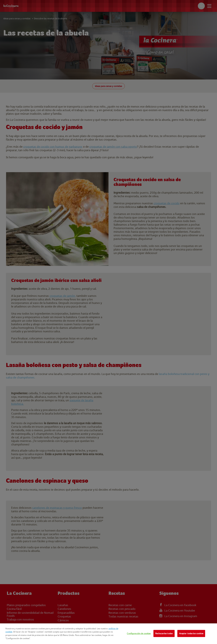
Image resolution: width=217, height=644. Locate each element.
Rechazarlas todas (164, 633)
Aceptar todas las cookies (191, 633)
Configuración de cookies (139, 633)
